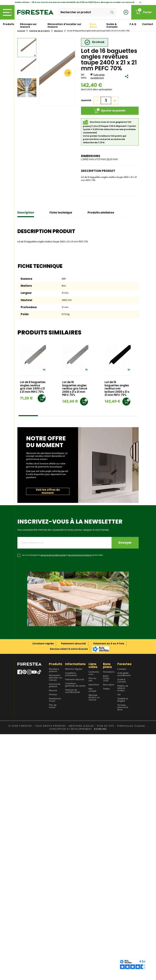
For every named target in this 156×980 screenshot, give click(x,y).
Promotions (109, 672)
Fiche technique (61, 213)
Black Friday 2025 (106, 678)
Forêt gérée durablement (98, 76)
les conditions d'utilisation (80, 555)
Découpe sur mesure (28, 25)
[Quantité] (106, 100)
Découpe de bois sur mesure (94, 698)
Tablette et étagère (123, 700)
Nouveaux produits (54, 670)
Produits (9, 24)
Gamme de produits (55, 685)
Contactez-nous (94, 673)
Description (26, 213)
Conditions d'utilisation (71, 674)
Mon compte (92, 690)
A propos (122, 669)
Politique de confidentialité (72, 691)
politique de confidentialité (53, 555)
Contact (148, 24)
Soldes (106, 689)
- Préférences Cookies (130, 726)
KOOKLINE (100, 729)
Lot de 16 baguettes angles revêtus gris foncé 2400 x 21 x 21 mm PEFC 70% (75, 389)
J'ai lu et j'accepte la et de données (62, 555)
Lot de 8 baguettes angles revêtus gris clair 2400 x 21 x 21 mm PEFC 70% (33, 387)
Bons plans (93, 25)
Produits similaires (101, 213)
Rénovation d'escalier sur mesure (64, 25)
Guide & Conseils (112, 25)
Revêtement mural (55, 700)
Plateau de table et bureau (123, 688)
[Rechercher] (87, 12)
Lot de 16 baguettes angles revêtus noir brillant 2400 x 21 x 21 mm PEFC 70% (117, 389)
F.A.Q (133, 24)
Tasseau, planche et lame (123, 707)
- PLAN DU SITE (104, 726)
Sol (119, 695)
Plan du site (92, 680)
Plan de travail (53, 706)
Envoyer (125, 543)
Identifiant (94, 685)
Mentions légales (74, 669)
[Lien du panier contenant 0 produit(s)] (144, 12)
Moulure (53, 691)
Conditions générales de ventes (75, 685)
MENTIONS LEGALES (81, 726)
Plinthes (53, 695)
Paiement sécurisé (75, 680)
